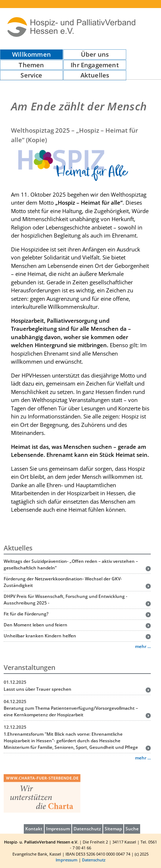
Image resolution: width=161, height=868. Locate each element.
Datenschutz (87, 829)
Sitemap (113, 829)
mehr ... (143, 646)
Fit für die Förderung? (26, 614)
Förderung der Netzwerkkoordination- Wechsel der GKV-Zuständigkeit (63, 582)
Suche (132, 829)
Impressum (58, 829)
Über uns (95, 54)
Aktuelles (95, 75)
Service (31, 75)
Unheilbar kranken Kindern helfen (40, 636)
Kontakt (34, 829)
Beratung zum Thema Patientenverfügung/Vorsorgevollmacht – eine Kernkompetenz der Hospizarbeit (71, 711)
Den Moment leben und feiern (35, 625)
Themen (31, 65)
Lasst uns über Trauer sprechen (38, 689)
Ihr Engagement (95, 65)
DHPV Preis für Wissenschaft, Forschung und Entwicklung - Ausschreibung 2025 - (65, 600)
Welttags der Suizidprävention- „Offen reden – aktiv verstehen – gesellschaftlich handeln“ (71, 564)
